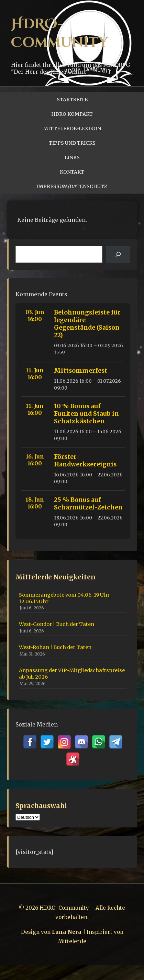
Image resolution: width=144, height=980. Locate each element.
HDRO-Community (59, 33)
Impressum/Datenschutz (72, 186)
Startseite (72, 100)
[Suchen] (118, 254)
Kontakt (72, 172)
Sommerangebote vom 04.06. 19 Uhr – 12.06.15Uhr (67, 598)
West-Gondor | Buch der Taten (57, 624)
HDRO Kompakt (72, 114)
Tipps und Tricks (72, 143)
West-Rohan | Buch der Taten (55, 647)
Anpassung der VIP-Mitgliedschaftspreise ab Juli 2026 (72, 674)
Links (72, 157)
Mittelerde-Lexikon (72, 128)
